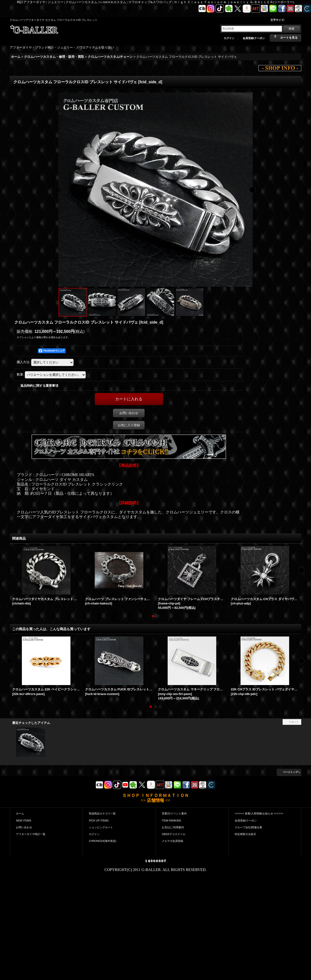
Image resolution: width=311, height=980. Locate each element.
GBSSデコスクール (174, 834)
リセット (294, 722)
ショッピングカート (101, 827)
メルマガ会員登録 (173, 841)
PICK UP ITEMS (99, 821)
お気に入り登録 (129, 425)
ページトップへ (292, 772)
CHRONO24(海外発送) (103, 841)
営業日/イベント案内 (174, 813)
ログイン (229, 38)
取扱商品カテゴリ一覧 (102, 813)
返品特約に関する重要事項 (39, 386)
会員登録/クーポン (254, 38)
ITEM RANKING (172, 821)
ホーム (20, 813)
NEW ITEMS (24, 821)
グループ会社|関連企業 (248, 827)
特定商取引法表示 (245, 834)
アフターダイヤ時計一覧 (31, 834)
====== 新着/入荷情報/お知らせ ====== (259, 813)
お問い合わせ (129, 413)
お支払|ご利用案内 (173, 827)
